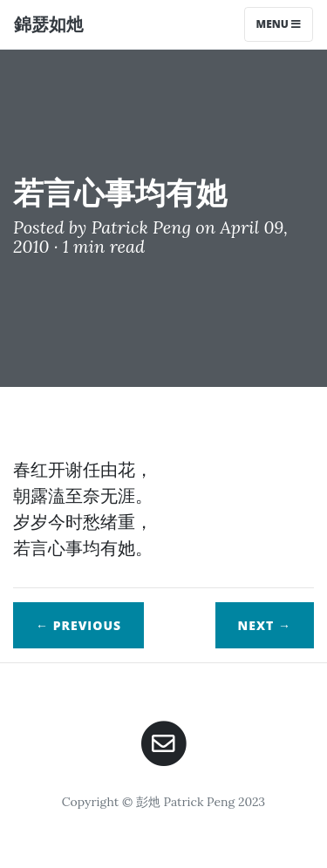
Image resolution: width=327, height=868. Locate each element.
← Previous (78, 625)
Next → (265, 625)
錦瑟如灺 (49, 24)
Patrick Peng (141, 227)
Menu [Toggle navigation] (279, 24)
